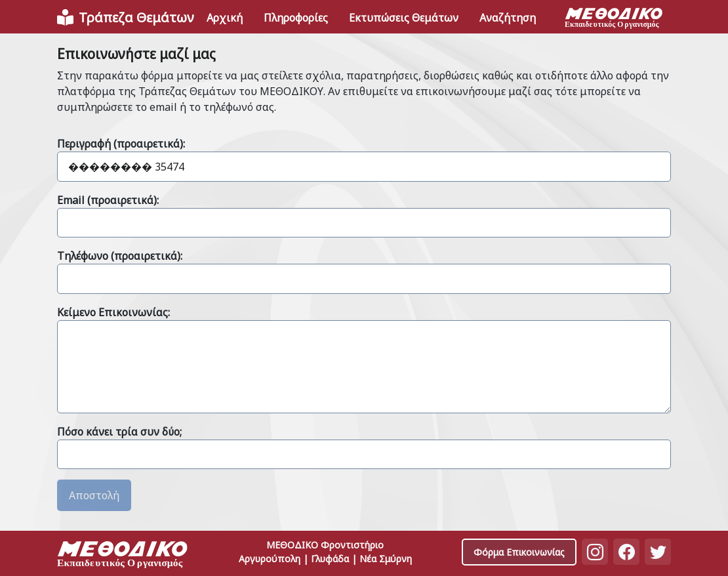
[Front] (125, 18)
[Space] (123, 556)
